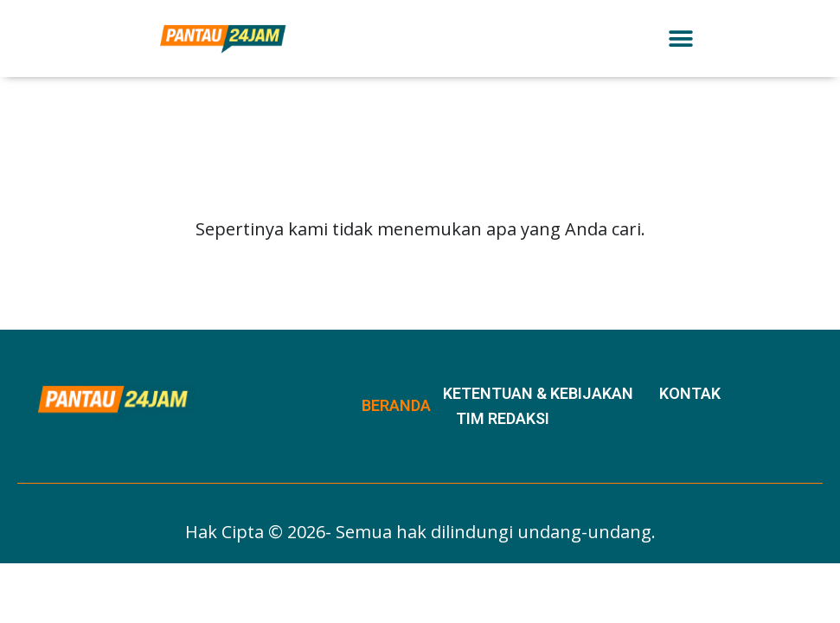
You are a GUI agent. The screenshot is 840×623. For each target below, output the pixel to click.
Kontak (690, 393)
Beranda (396, 405)
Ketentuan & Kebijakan (538, 393)
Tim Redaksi (503, 418)
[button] (681, 39)
